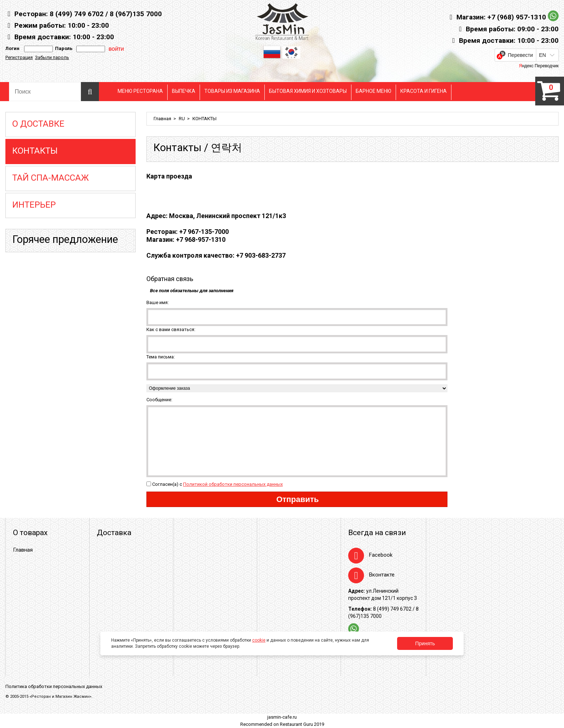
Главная (162, 119)
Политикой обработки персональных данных (233, 484)
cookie (259, 640)
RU (182, 119)
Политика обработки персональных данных (54, 686)
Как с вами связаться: (171, 329)
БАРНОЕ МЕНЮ (374, 91)
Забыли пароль (52, 57)
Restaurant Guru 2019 (302, 724)
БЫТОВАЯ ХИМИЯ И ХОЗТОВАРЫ (308, 91)
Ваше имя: (158, 302)
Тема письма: (161, 357)
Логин (12, 48)
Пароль (63, 48)
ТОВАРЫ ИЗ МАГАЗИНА (232, 91)
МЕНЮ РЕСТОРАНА (140, 91)
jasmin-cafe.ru (282, 717)
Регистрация (19, 57)
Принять (425, 643)
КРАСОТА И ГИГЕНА (424, 91)
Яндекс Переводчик (539, 66)
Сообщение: (159, 400)
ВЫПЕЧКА (184, 91)
